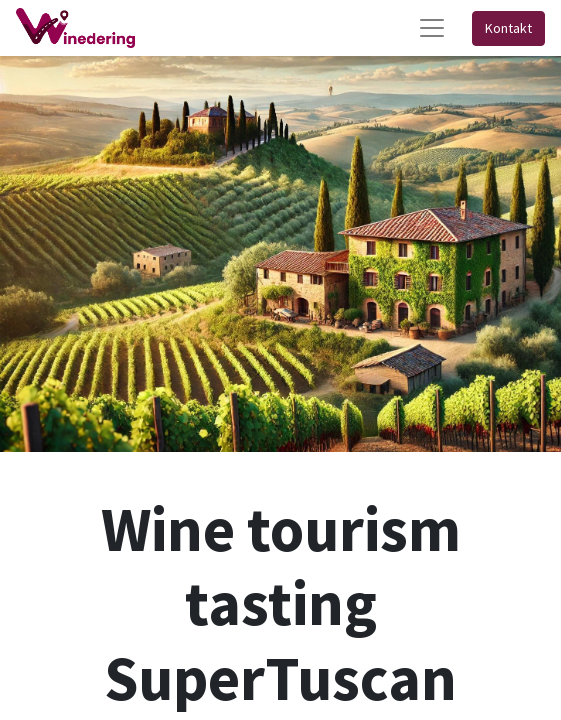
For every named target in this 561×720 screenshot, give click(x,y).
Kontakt (508, 28)
